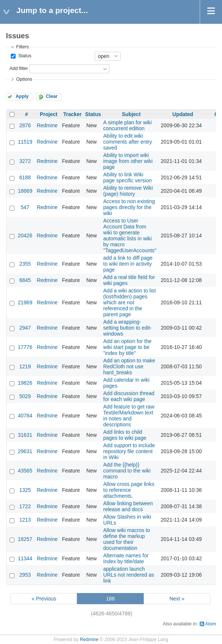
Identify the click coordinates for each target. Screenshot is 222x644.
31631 (25, 435)
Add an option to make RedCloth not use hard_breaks (129, 366)
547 (25, 207)
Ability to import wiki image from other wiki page (128, 161)
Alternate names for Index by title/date (126, 558)
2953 (25, 575)
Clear (52, 96)
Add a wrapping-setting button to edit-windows (128, 328)
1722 (25, 506)
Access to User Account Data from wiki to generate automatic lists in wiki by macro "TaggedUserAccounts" (130, 236)
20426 (25, 236)
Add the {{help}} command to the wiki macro (127, 471)
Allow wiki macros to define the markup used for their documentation (127, 539)
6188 (25, 177)
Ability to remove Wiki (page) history (128, 191)
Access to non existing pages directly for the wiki (129, 207)
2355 (25, 264)
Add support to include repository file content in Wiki (129, 451)
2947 (25, 328)
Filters (22, 47)
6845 (25, 280)
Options (24, 79)
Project (48, 114)
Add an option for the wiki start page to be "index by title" (127, 347)
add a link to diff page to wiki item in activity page (128, 264)
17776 (25, 347)
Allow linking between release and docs (128, 506)
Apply (22, 96)
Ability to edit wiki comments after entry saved (128, 142)
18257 (25, 539)
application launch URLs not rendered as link (129, 575)
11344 (25, 558)
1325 (25, 490)
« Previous (44, 599)
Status (24, 56)
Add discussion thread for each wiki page (129, 396)
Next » (177, 599)
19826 (25, 383)
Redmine (47, 125)
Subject (131, 114)
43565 (25, 471)
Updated (183, 114)
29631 (25, 451)
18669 (25, 191)
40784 (25, 416)
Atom (211, 624)
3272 (25, 161)
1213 (25, 520)
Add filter (19, 68)
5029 (25, 396)
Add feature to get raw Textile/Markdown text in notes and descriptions (129, 416)
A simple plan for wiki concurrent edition (128, 125)
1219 (25, 366)
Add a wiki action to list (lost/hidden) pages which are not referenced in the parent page (130, 302)
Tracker (72, 114)
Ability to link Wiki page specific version (128, 177)
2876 (25, 125)
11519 (25, 142)
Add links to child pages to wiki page (125, 435)
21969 (25, 302)
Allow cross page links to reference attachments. (129, 490)
